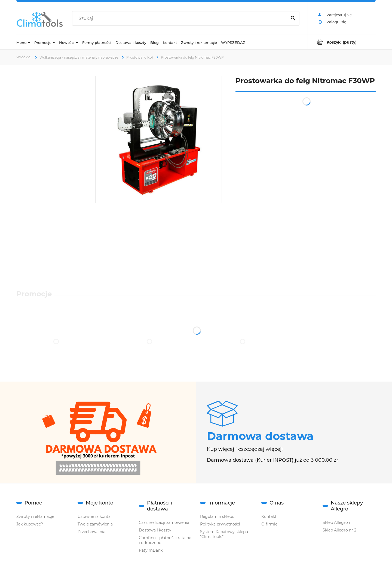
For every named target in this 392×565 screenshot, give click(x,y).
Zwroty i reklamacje (35, 516)
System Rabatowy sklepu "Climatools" (224, 534)
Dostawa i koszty (155, 530)
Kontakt (269, 516)
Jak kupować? (30, 524)
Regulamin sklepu (217, 516)
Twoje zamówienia (95, 524)
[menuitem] (23, 42)
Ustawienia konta (94, 516)
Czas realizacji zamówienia (164, 522)
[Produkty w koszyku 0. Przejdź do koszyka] (342, 42)
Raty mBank (151, 550)
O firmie (269, 524)
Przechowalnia (91, 532)
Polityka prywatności (220, 524)
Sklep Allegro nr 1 (339, 522)
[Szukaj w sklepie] (181, 19)
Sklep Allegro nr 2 (339, 530)
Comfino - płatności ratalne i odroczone (165, 540)
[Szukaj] (293, 19)
